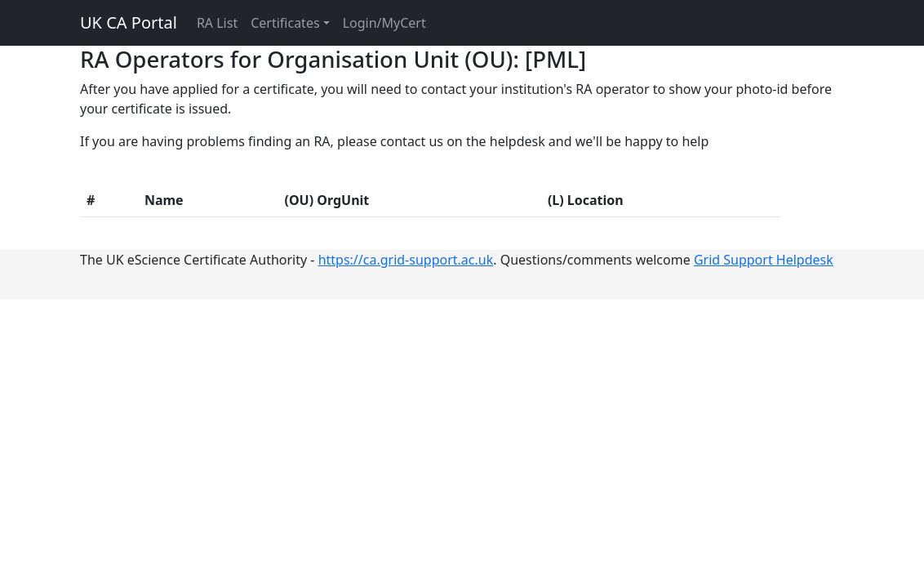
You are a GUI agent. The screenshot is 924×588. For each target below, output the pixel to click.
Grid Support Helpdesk (764, 260)
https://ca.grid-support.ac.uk (406, 260)
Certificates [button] (285, 23)
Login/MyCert (384, 23)
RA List (217, 23)
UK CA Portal (129, 22)
